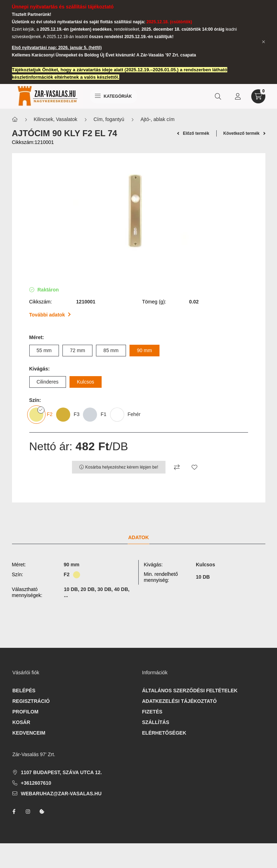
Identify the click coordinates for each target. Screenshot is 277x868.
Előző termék (193, 133)
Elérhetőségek (164, 733)
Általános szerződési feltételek (190, 691)
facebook (14, 812)
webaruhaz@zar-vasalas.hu (61, 794)
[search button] (218, 96)
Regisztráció (31, 701)
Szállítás (156, 722)
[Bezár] (264, 42)
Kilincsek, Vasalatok (56, 119)
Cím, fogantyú (109, 119)
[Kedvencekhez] (194, 467)
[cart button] (258, 96)
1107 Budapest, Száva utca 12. (61, 772)
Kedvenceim (29, 733)
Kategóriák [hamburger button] (113, 96)
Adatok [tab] (138, 537)
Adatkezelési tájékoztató (180, 701)
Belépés (24, 691)
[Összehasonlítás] (177, 467)
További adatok (50, 315)
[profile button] (238, 96)
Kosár (21, 722)
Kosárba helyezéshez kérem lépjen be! (122, 467)
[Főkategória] (15, 119)
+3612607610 (36, 783)
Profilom (25, 712)
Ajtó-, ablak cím (157, 119)
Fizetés (152, 712)
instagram (28, 812)
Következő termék (244, 133)
